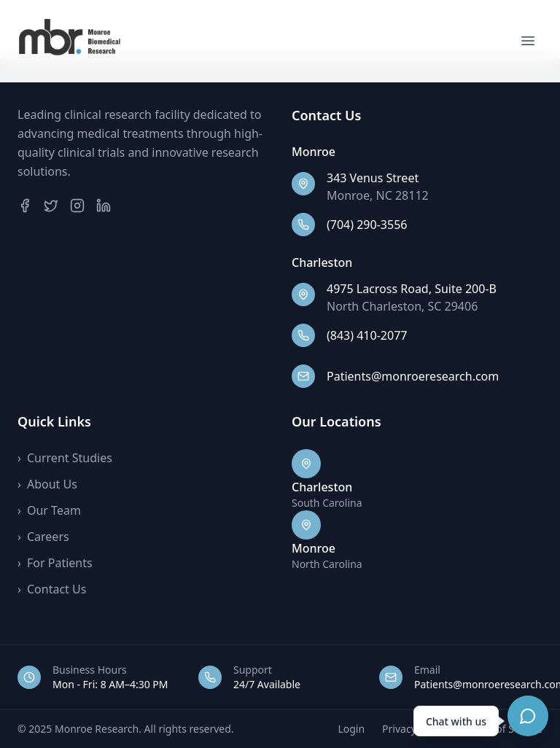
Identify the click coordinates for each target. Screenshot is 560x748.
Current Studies (65, 458)
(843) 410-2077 (367, 335)
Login (351, 729)
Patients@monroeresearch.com (413, 376)
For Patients (55, 563)
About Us (47, 484)
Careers (43, 537)
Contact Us (52, 589)
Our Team (49, 510)
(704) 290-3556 (367, 225)
